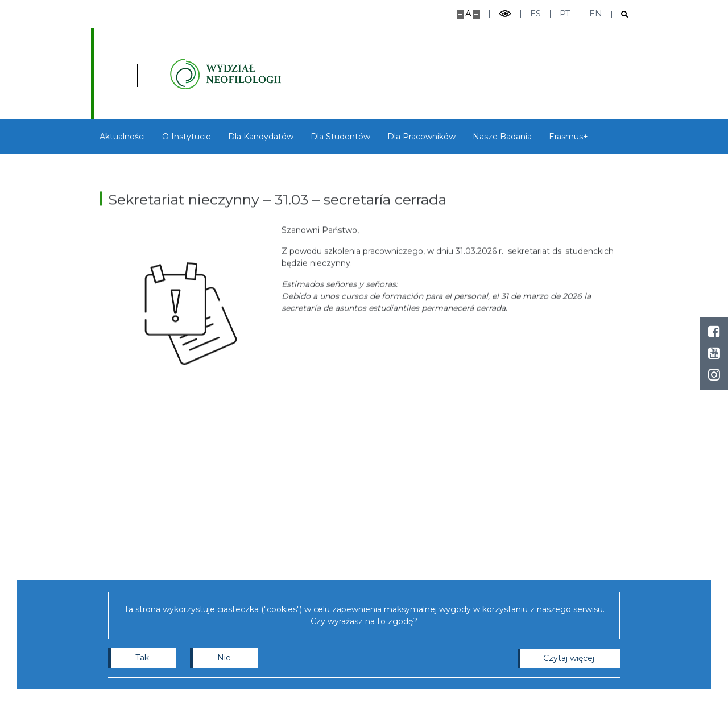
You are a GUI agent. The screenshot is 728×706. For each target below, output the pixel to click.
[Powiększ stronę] (460, 15)
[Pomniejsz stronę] (476, 15)
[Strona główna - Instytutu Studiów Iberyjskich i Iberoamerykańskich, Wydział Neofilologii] (288, 74)
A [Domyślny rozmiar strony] (468, 13)
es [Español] (535, 13)
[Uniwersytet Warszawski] (145, 74)
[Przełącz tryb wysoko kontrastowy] (505, 14)
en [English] (596, 13)
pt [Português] (565, 13)
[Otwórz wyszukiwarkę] (620, 15)
